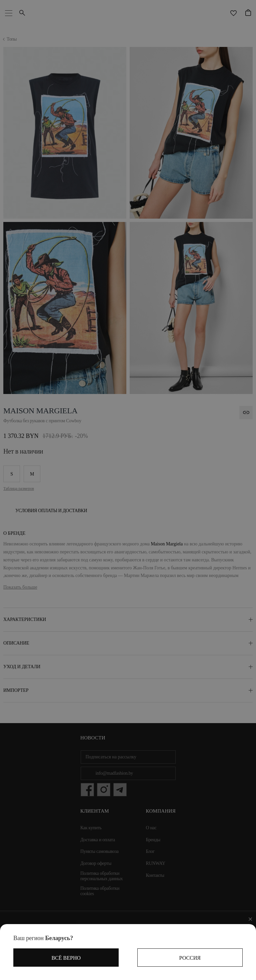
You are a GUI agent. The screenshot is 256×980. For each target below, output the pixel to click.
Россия (190, 958)
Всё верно (66, 958)
